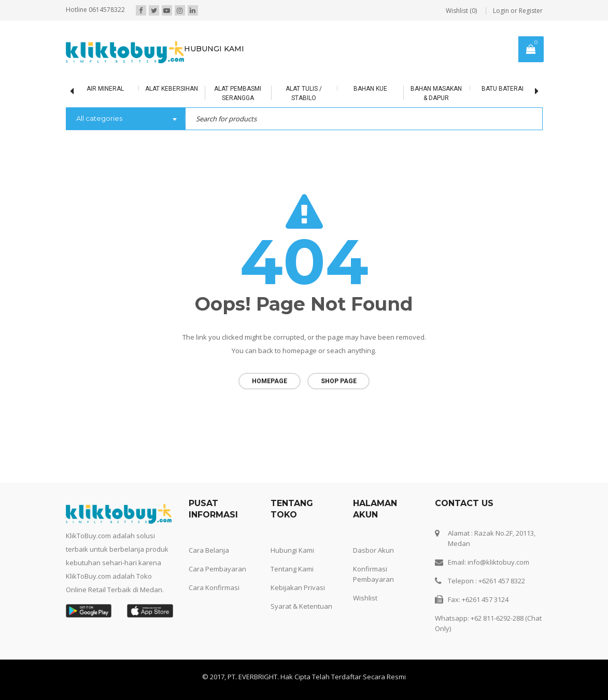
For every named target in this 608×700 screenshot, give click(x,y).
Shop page (339, 381)
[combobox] (125, 119)
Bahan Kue (370, 89)
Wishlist (365, 598)
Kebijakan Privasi (298, 587)
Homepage (270, 381)
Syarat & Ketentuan (301, 606)
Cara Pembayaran (217, 569)
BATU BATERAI (503, 89)
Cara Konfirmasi (214, 587)
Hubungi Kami (292, 550)
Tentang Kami (292, 569)
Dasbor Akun (373, 550)
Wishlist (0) (461, 11)
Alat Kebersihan (172, 89)
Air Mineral (105, 89)
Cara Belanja (209, 550)
